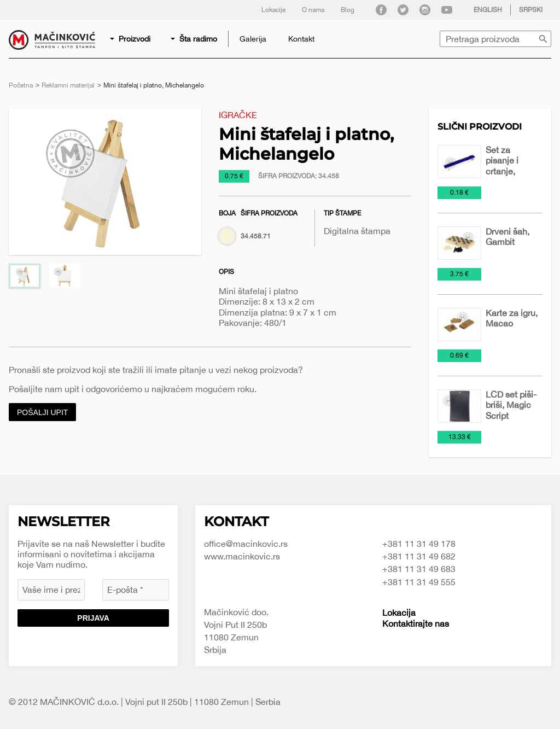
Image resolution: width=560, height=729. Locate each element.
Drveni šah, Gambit (507, 237)
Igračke (238, 115)
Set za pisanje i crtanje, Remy (502, 166)
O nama (313, 10)
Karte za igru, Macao (512, 318)
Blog (348, 10)
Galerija (253, 39)
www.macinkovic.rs (242, 556)
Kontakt (301, 39)
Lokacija (399, 613)
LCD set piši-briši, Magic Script (511, 405)
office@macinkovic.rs (246, 544)
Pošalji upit (42, 412)
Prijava (93, 618)
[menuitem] (131, 39)
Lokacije (273, 10)
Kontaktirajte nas (416, 623)
